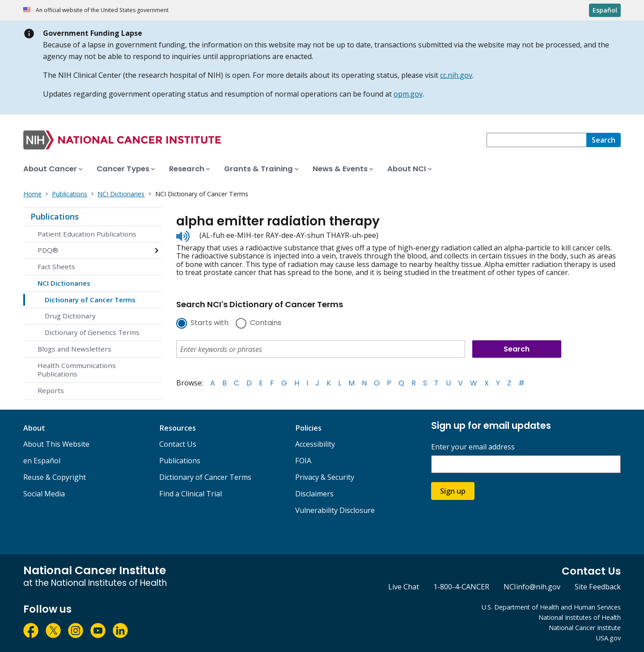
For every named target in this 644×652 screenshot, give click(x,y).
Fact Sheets (56, 267)
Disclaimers (314, 494)
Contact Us (178, 444)
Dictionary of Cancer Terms (90, 300)
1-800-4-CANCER (461, 587)
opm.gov (408, 94)
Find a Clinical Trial (191, 494)
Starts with (210, 323)
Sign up (453, 491)
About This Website (56, 444)
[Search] (604, 140)
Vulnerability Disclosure (335, 510)
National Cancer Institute (585, 628)
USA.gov (608, 638)
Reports (51, 390)
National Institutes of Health (580, 617)
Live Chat (404, 587)
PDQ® (48, 250)
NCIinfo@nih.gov (532, 587)
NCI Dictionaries (64, 283)
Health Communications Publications (77, 370)
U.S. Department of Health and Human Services (551, 607)
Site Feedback (598, 587)
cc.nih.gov (456, 75)
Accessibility (315, 444)
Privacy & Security (325, 477)
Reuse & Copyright (55, 477)
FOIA (303, 461)
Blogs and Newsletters (74, 349)
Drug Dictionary (70, 316)
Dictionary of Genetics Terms (92, 332)
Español (605, 10)
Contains (266, 323)
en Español (42, 461)
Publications (55, 216)
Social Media (44, 494)
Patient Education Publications (87, 234)
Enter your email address (473, 447)
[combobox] (536, 140)
